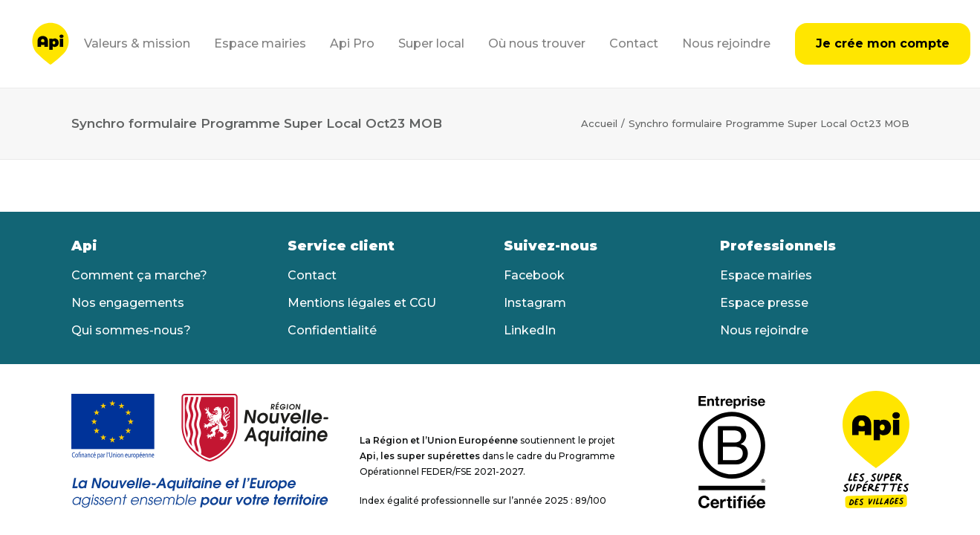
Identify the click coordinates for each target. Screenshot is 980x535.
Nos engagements (128, 303)
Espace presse (764, 303)
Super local (431, 43)
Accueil (599, 123)
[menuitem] (142, 44)
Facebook (534, 275)
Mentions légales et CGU (362, 303)
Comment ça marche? (139, 275)
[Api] (51, 44)
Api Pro (352, 43)
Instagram (535, 303)
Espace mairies (260, 43)
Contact (634, 43)
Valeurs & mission (137, 43)
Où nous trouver (537, 43)
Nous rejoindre (726, 43)
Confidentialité (332, 330)
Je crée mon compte (883, 43)
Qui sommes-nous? (131, 330)
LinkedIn (530, 330)
